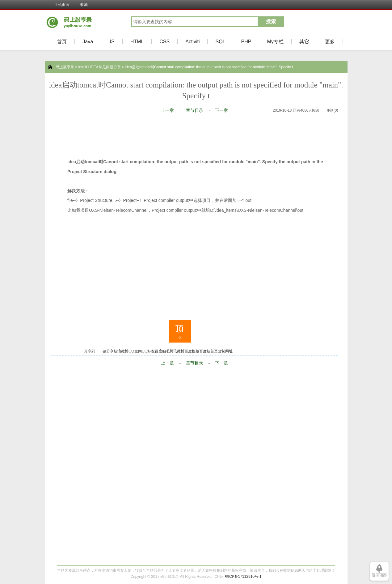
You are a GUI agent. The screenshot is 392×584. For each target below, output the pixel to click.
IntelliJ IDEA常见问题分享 (99, 67)
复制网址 (225, 351)
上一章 (167, 110)
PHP (246, 42)
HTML (137, 42)
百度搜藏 (192, 351)
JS (112, 42)
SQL (220, 42)
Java (88, 42)
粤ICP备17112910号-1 (243, 577)
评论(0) (332, 110)
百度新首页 (209, 351)
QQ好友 (148, 351)
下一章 (221, 110)
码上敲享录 (65, 67)
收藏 (84, 5)
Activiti (192, 42)
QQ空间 (135, 351)
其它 (304, 42)
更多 (330, 42)
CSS (164, 42)
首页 (62, 42)
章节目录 (195, 110)
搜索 (271, 21)
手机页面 (62, 5)
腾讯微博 (177, 351)
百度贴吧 (162, 351)
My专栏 (275, 42)
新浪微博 (121, 351)
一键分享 (106, 351)
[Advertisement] (196, 137)
